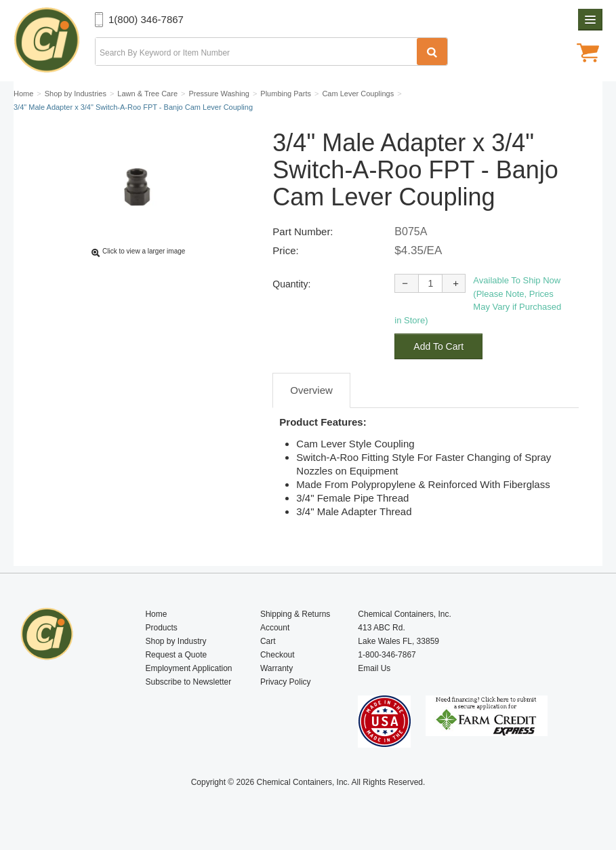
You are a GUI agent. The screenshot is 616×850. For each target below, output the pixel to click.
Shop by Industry (176, 641)
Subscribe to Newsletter (188, 682)
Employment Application (188, 668)
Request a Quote (176, 655)
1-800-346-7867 (387, 655)
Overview (311, 390)
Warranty (276, 668)
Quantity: (291, 284)
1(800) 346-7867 (146, 19)
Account (275, 628)
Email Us (374, 668)
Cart (268, 641)
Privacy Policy (286, 682)
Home (156, 614)
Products (161, 628)
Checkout (278, 655)
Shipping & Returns (295, 614)
